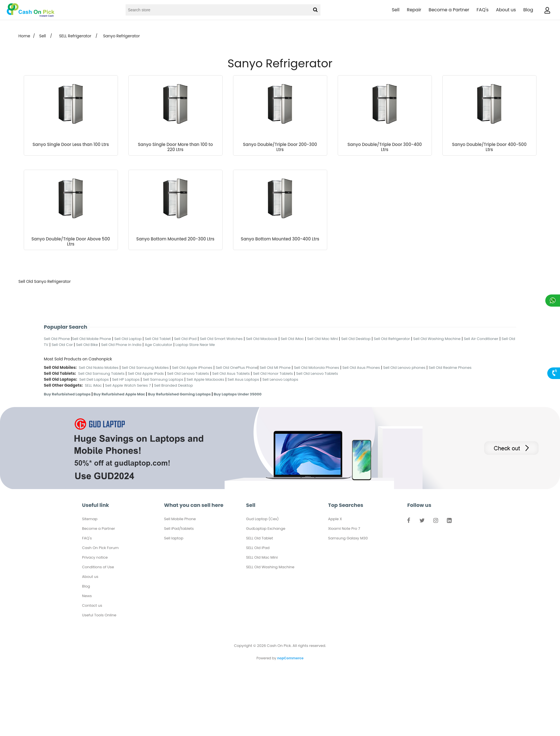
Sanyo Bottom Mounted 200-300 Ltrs (175, 239)
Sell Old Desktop (356, 339)
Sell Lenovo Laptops (280, 379)
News (87, 596)
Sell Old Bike (87, 345)
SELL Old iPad (258, 548)
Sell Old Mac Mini (323, 339)
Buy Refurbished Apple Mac (119, 394)
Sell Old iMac (292, 339)
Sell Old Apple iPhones (192, 368)
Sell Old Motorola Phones (316, 368)
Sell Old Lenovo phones (404, 368)
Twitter (422, 522)
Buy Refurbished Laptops (67, 394)
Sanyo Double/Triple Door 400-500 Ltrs (489, 147)
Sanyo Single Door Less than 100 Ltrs (71, 145)
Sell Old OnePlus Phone (236, 368)
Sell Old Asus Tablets (231, 374)
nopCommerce (290, 658)
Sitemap (90, 519)
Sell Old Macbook (261, 339)
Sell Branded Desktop (174, 385)
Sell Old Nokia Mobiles (99, 368)
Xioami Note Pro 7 (344, 529)
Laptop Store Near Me (195, 345)
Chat (553, 301)
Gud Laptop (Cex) (262, 519)
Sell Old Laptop (128, 339)
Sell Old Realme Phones (450, 368)
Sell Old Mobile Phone (92, 339)
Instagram (436, 522)
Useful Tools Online (99, 615)
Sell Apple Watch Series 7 (128, 385)
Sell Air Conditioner (481, 339)
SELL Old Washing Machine (270, 567)
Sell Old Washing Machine (437, 339)
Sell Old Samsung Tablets (101, 374)
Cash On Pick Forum (100, 548)
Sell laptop (174, 538)
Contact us (92, 605)
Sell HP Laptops (126, 379)
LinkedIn (449, 522)
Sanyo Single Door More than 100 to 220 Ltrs (175, 147)
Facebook (408, 522)
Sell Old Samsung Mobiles (145, 368)
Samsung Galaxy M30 (348, 538)
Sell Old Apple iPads (146, 374)
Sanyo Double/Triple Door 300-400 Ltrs (385, 147)
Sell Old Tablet (158, 339)
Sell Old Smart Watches (221, 339)
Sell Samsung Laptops (163, 379)
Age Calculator (159, 345)
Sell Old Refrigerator (392, 339)
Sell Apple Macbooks (205, 379)
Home (24, 36)
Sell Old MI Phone (275, 368)
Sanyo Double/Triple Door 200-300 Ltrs (280, 147)
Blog (528, 10)
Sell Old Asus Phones (361, 368)
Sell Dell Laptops (94, 379)
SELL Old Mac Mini (262, 557)
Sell (396, 10)
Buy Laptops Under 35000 (237, 394)
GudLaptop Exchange (266, 529)
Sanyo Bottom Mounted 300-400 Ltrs (280, 239)
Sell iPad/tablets (179, 529)
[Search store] (217, 10)
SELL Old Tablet (259, 538)
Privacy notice (95, 557)
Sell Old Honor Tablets (273, 374)
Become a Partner (449, 10)
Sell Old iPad (185, 339)
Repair (414, 10)
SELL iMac (93, 385)
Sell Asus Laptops (244, 379)
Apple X (335, 519)
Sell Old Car (62, 345)
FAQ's (483, 10)
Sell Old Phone (57, 339)
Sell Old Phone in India (121, 345)
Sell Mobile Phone (180, 519)
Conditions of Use (98, 567)
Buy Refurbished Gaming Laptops (179, 394)
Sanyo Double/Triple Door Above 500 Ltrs (71, 242)
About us (506, 10)
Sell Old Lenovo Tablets (188, 374)
